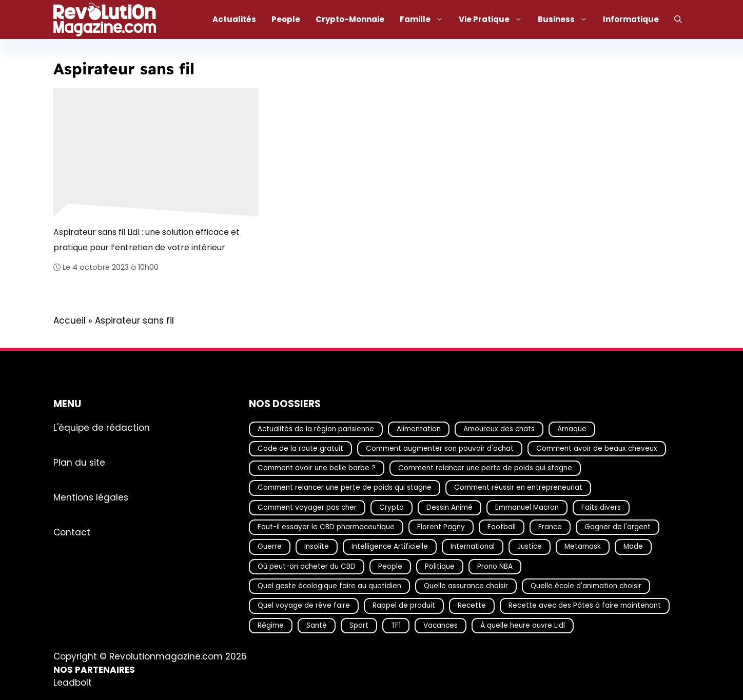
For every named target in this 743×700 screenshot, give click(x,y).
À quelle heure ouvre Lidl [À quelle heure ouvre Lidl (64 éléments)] (523, 625)
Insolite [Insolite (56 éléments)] (317, 547)
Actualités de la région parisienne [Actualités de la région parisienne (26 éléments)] (316, 429)
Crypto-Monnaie (350, 19)
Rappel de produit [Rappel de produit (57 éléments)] (404, 606)
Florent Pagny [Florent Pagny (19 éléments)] (441, 527)
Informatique (631, 19)
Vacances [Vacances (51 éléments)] (441, 625)
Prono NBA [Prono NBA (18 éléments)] (495, 566)
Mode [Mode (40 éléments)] (633, 547)
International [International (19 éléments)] (473, 547)
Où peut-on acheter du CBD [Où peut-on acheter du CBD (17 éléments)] (307, 566)
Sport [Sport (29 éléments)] (359, 625)
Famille (425, 19)
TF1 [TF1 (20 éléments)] (396, 625)
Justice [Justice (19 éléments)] (530, 547)
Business (566, 19)
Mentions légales (91, 497)
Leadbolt (73, 683)
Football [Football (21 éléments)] (502, 527)
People (286, 19)
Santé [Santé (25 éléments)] (317, 625)
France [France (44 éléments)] (550, 527)
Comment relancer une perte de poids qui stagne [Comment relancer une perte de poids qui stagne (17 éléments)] (485, 468)
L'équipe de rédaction (102, 428)
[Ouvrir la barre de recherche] (678, 19)
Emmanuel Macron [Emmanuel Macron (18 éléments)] (527, 507)
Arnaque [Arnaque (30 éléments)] (572, 429)
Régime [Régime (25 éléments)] (271, 625)
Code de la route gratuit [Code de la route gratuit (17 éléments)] (300, 448)
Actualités (234, 19)
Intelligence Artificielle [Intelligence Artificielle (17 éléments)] (390, 547)
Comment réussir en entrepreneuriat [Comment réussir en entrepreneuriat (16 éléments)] (518, 488)
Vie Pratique (494, 19)
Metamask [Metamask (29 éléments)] (583, 547)
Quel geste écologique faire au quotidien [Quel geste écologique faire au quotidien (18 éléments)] (329, 586)
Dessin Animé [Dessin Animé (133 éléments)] (449, 507)
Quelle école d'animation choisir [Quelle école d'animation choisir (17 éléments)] (586, 586)
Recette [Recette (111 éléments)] (472, 606)
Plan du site (79, 463)
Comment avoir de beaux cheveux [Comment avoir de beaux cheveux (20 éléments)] (597, 448)
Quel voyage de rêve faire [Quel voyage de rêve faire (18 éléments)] (304, 606)
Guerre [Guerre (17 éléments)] (270, 547)
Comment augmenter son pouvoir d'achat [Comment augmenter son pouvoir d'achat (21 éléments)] (440, 448)
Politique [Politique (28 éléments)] (440, 566)
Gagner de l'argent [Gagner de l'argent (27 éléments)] (618, 527)
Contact (72, 532)
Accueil (70, 321)
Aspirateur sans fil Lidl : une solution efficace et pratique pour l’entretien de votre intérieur (146, 239)
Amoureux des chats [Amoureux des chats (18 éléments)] (499, 429)
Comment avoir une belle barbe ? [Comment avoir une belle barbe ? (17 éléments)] (317, 468)
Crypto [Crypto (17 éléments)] (392, 507)
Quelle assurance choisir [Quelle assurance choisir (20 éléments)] (466, 586)
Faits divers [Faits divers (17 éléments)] (601, 507)
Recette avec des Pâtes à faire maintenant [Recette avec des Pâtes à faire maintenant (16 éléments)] (585, 606)
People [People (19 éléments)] (390, 566)
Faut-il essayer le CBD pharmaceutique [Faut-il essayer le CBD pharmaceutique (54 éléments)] (326, 527)
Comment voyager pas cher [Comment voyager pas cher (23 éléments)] (307, 507)
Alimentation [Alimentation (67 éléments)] (419, 429)
